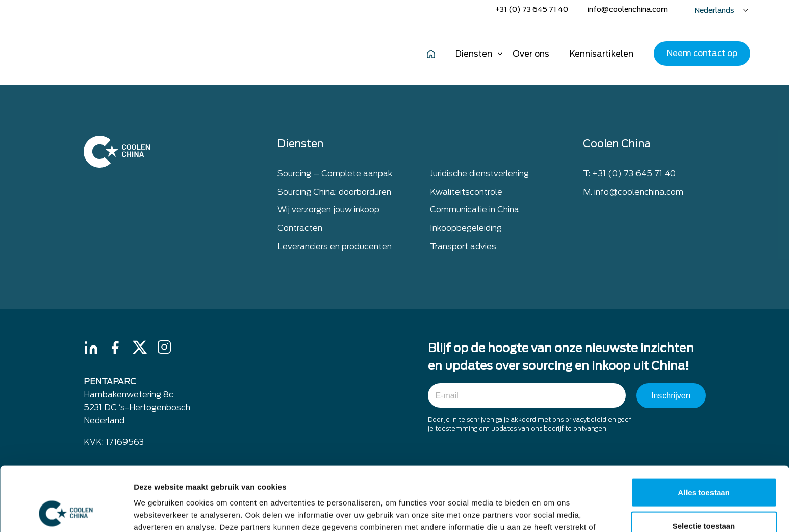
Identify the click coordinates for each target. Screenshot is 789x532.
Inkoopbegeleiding (466, 228)
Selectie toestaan (704, 465)
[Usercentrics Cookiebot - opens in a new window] (66, 512)
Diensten (474, 54)
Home (431, 54)
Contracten (300, 228)
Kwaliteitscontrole (466, 192)
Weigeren (704, 499)
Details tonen (551, 512)
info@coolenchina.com (628, 9)
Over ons (531, 54)
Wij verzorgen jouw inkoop (328, 210)
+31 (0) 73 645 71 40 (532, 9)
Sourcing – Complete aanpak (335, 174)
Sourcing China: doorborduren (334, 192)
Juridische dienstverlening (479, 174)
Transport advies (463, 246)
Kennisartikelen (602, 54)
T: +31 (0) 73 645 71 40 (629, 174)
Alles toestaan (704, 432)
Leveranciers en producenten (335, 246)
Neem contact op (702, 53)
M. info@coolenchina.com (633, 192)
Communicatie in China (475, 210)
